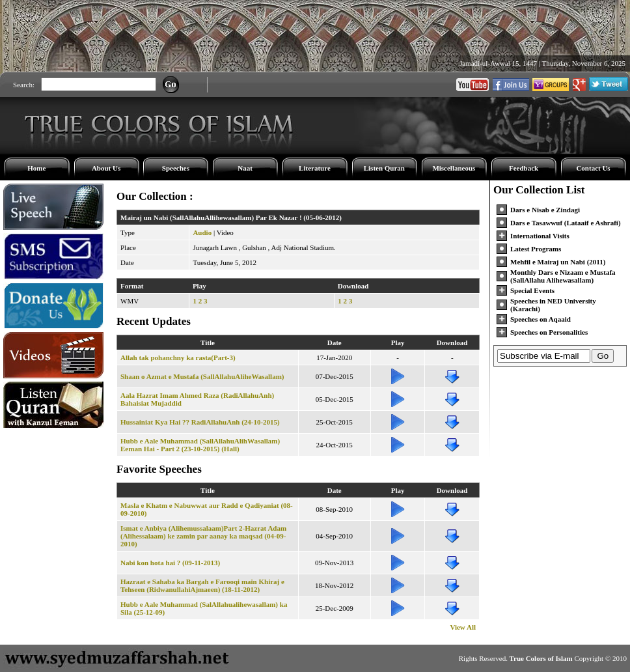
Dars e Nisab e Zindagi (545, 210)
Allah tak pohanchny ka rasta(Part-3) (178, 357)
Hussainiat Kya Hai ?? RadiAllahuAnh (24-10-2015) (200, 422)
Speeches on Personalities (549, 332)
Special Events (532, 290)
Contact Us (593, 168)
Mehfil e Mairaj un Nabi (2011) (558, 262)
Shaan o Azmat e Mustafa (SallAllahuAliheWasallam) (202, 376)
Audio (202, 232)
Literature (315, 168)
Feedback (524, 168)
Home (36, 168)
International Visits (540, 236)
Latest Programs (536, 249)
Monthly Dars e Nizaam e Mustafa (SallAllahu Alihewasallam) (563, 276)
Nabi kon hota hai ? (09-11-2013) (170, 563)
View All (463, 627)
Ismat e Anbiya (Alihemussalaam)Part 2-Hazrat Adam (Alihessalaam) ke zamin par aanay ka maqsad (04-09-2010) (203, 536)
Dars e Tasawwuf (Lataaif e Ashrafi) (566, 223)
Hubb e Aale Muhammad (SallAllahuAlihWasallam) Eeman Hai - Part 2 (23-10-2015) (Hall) (200, 445)
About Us (106, 168)
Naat (245, 168)
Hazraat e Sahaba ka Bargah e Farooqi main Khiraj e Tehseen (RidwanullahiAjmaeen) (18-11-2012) (202, 585)
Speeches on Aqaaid (541, 319)
